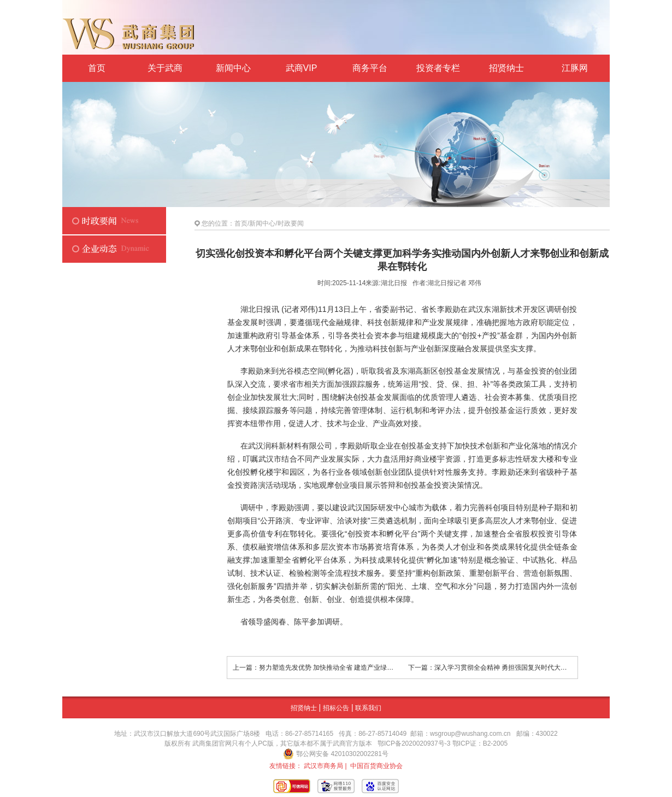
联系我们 (368, 708)
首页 (97, 68)
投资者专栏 (438, 68)
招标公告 (336, 708)
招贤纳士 (506, 68)
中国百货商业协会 (376, 766)
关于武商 (165, 68)
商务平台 (370, 68)
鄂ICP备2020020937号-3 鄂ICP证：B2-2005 (443, 743)
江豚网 (575, 68)
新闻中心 (233, 68)
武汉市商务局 (323, 766)
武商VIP (302, 68)
